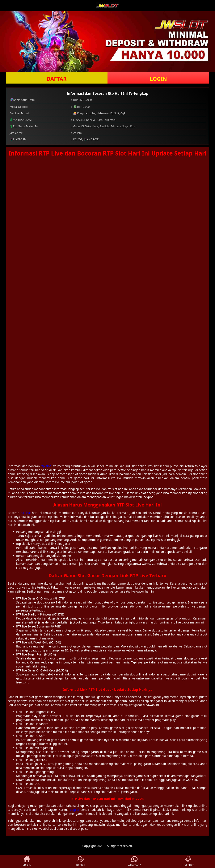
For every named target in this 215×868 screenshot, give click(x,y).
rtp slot (46, 466)
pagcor (75, 810)
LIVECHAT (188, 861)
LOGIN (158, 79)
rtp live (26, 513)
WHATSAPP (134, 861)
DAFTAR (57, 79)
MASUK (27, 861)
